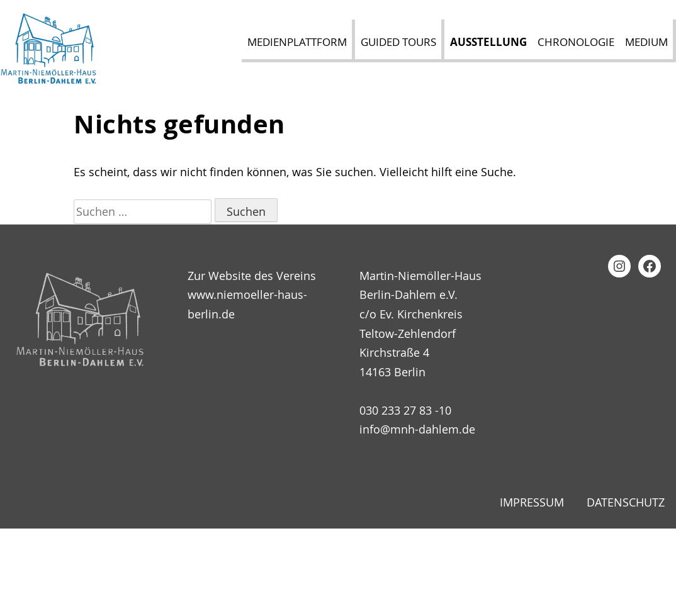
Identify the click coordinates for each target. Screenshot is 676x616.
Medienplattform (297, 42)
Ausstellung (488, 42)
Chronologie (576, 42)
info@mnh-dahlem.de (417, 429)
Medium (646, 42)
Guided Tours (398, 42)
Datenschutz (626, 502)
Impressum (532, 502)
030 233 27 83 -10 (405, 410)
